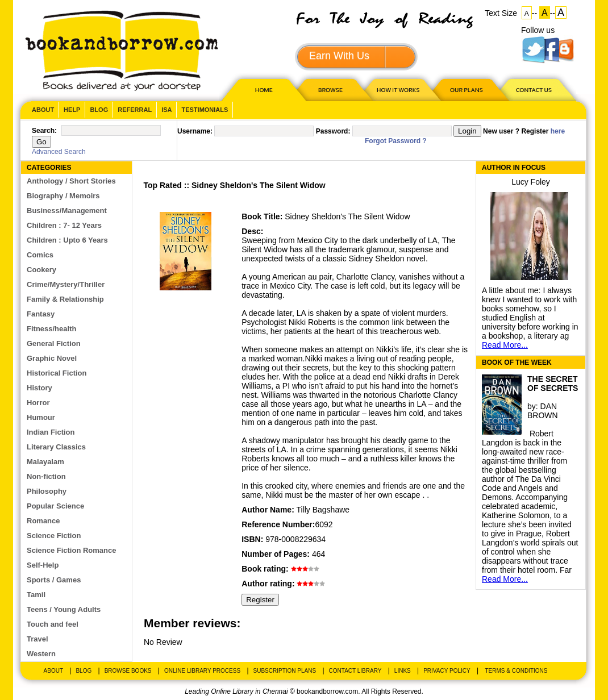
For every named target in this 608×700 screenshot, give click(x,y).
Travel (38, 639)
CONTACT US (533, 89)
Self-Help (43, 565)
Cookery (41, 270)
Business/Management (67, 211)
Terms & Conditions (516, 671)
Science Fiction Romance (72, 550)
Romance (43, 521)
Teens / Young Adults (64, 609)
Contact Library (355, 671)
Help (72, 110)
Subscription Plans (285, 671)
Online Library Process (202, 671)
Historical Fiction (57, 373)
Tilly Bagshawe (323, 510)
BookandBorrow (121, 51)
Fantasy (41, 314)
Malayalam (45, 462)
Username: (195, 131)
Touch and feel (53, 624)
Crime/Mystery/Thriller (66, 284)
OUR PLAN (466, 89)
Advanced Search (59, 152)
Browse (331, 89)
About (43, 110)
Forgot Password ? (396, 141)
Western (41, 654)
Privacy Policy (447, 671)
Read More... (505, 345)
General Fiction (54, 343)
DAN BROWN (543, 411)
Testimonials (205, 110)
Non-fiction (46, 476)
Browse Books (128, 671)
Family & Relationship (65, 299)
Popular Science (55, 506)
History (39, 388)
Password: (333, 131)
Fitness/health (51, 329)
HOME (261, 89)
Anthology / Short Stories (71, 181)
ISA (166, 110)
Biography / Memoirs (63, 196)
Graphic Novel (52, 358)
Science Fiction (54, 536)
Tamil (36, 595)
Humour (41, 417)
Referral (135, 110)
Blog (99, 110)
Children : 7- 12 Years (64, 225)
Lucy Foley (531, 182)
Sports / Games (54, 580)
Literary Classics (56, 447)
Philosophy (47, 491)
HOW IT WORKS (398, 89)
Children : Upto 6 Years (67, 240)
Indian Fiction (51, 432)
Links (403, 671)
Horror (38, 403)
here (558, 131)
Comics (40, 255)
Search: (44, 131)
